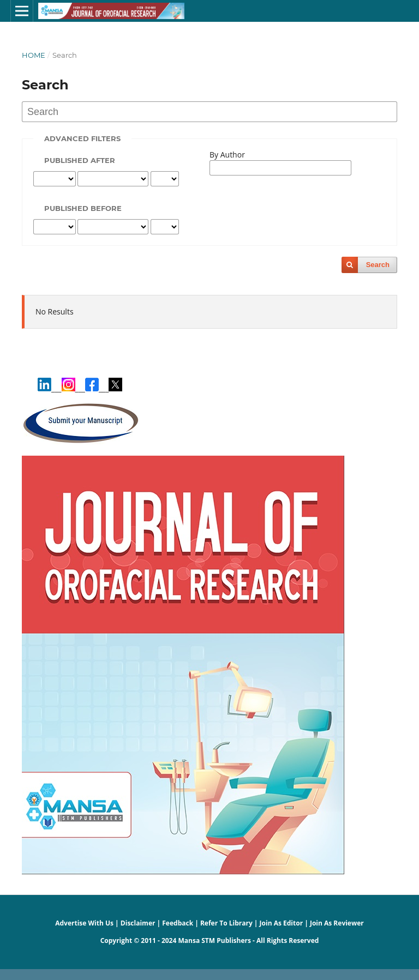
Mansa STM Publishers (214, 940)
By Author (227, 155)
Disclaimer (138, 923)
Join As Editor (282, 923)
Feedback (178, 923)
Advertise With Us (84, 923)
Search (378, 265)
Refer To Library (226, 923)
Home (34, 55)
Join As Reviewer (337, 923)
